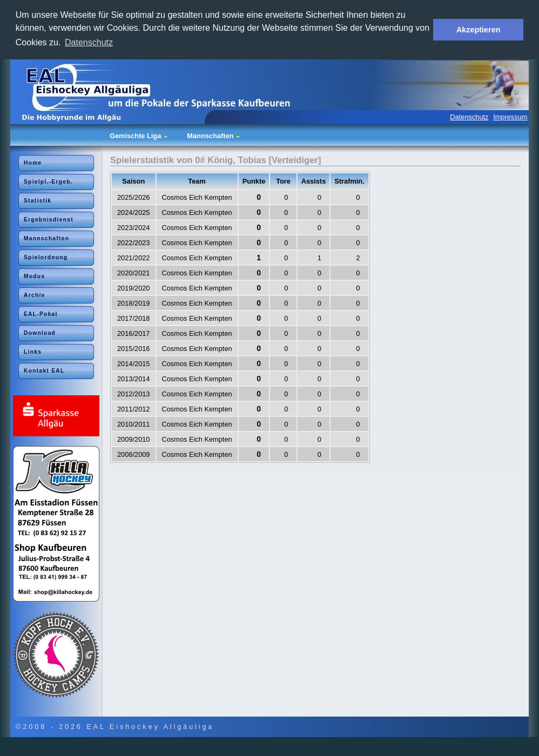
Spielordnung (46, 257)
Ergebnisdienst (49, 220)
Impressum (510, 117)
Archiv (35, 295)
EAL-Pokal (41, 314)
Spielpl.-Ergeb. (48, 182)
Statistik (38, 201)
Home (33, 163)
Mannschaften (46, 238)
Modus (34, 276)
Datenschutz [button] (89, 42)
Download (40, 333)
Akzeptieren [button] (479, 30)
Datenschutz (469, 117)
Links (33, 352)
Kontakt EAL (44, 371)
